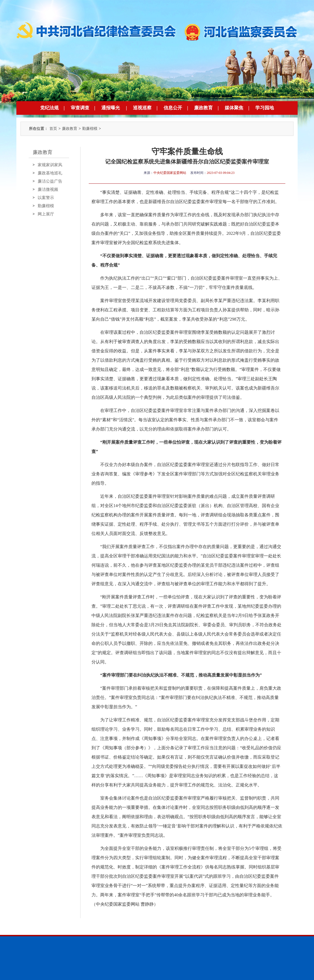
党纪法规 (49, 108)
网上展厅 (46, 214)
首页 (53, 129)
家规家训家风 (50, 165)
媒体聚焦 (234, 108)
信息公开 (173, 108)
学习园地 (265, 108)
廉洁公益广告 (50, 181)
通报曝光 (111, 108)
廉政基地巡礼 (50, 173)
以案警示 (46, 198)
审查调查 (80, 108)
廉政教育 (203, 108)
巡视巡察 (142, 108)
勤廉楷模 (90, 129)
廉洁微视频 (48, 189)
